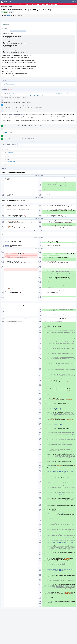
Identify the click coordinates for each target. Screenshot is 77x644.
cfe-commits (19, 108)
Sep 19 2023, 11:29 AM (24, 136)
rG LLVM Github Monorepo (8, 84)
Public (12, 12)
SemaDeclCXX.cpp (13, 161)
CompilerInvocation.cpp (14, 158)
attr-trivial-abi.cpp (11, 165)
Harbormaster (7, 126)
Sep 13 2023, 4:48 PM (21, 129)
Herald (5, 100)
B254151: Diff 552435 (27, 126)
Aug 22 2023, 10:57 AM (22, 97)
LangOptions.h (10, 153)
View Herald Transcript (29, 100)
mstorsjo (18, 102)
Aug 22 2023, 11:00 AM (21, 111)
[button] (76, 2)
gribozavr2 (6, 24)
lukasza (9, 16)
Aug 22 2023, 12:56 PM (38, 126)
